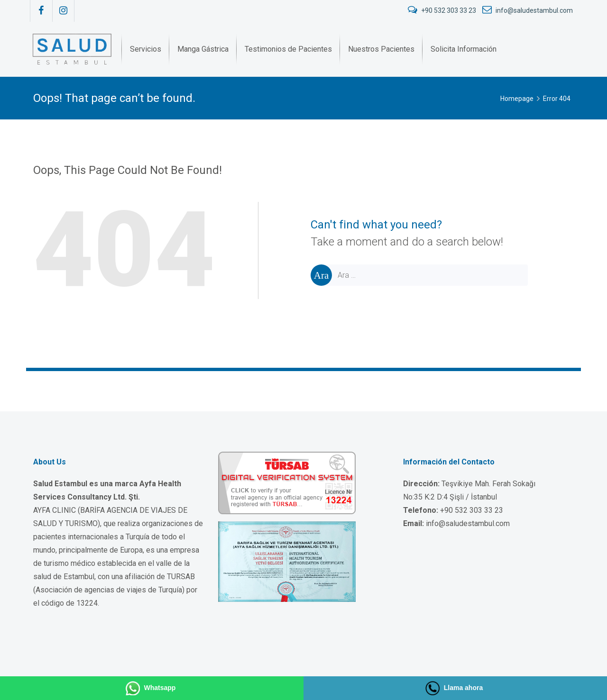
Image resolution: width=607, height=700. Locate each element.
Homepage (517, 99)
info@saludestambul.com (528, 10)
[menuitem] (146, 49)
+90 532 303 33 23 (443, 10)
